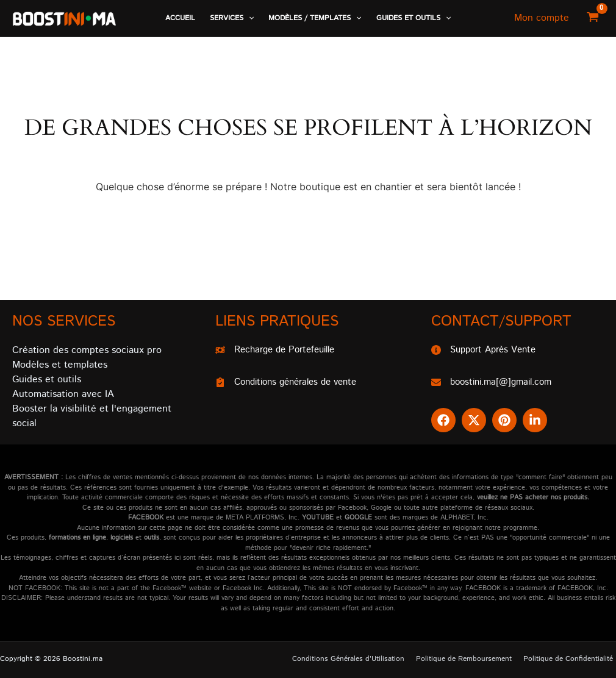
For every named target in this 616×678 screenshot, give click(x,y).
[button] (232, 18)
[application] (249, 18)
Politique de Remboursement (471, 659)
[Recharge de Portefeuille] (280, 349)
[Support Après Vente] (487, 349)
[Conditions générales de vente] (292, 382)
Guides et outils (47, 378)
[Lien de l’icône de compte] (542, 18)
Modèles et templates (60, 364)
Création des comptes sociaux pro (87, 349)
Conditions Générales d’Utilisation (360, 659)
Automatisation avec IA (63, 393)
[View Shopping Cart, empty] (593, 18)
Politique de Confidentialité (571, 659)
